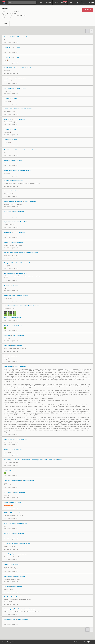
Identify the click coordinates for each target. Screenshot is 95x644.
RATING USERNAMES (10, 296)
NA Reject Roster (9, 78)
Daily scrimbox (8, 232)
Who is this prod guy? (10, 554)
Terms (14, 642)
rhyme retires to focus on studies (13, 222)
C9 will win (7, 587)
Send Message (88, 10)
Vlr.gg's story (8, 285)
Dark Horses (7, 181)
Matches (49, 3)
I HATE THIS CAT (9, 47)
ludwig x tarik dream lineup (11, 170)
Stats (70, 3)
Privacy (9, 642)
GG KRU (6, 564)
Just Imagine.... (8, 492)
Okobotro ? (7, 99)
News (33, 150)
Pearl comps (8, 335)
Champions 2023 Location (11, 263)
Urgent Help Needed (10, 160)
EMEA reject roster (9, 88)
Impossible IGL (8, 119)
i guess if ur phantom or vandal (13, 480)
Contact (4, 642)
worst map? (7, 242)
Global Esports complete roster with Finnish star (17, 150)
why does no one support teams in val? (15, 253)
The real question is (10, 523)
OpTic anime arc (9, 366)
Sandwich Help (8, 191)
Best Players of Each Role (11, 68)
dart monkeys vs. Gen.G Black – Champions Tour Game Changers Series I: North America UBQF (30, 460)
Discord (90, 642)
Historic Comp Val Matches (12, 109)
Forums (41, 3)
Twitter (84, 642)
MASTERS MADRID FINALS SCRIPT (14, 201)
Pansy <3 (7, 450)
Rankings (64, 2)
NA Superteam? (9, 576)
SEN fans (7, 325)
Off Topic (17, 47)
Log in (91, 3)
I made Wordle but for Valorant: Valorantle (15, 306)
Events (56, 3)
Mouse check (8, 534)
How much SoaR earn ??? (11, 544)
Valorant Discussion (22, 37)
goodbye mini (8, 212)
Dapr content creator (10, 619)
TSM (5, 356)
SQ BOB (6, 503)
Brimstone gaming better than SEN (14, 609)
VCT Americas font (9, 273)
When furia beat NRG (10, 37)
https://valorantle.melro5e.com (13, 318)
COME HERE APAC (9, 439)
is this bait (7, 346)
